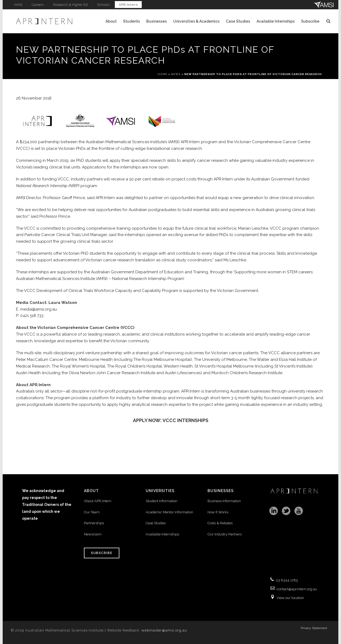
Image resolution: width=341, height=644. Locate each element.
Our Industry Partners (225, 534)
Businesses (157, 21)
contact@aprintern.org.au (297, 589)
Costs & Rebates (220, 523)
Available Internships (276, 21)
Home (163, 74)
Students (131, 21)
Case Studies (238, 21)
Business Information (224, 501)
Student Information (162, 501)
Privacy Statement (314, 630)
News (176, 74)
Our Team (92, 512)
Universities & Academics (196, 21)
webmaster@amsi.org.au (164, 630)
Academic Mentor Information (169, 512)
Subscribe (310, 21)
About (111, 21)
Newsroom (93, 534)
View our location (290, 598)
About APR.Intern (98, 501)
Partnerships (94, 523)
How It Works (218, 512)
